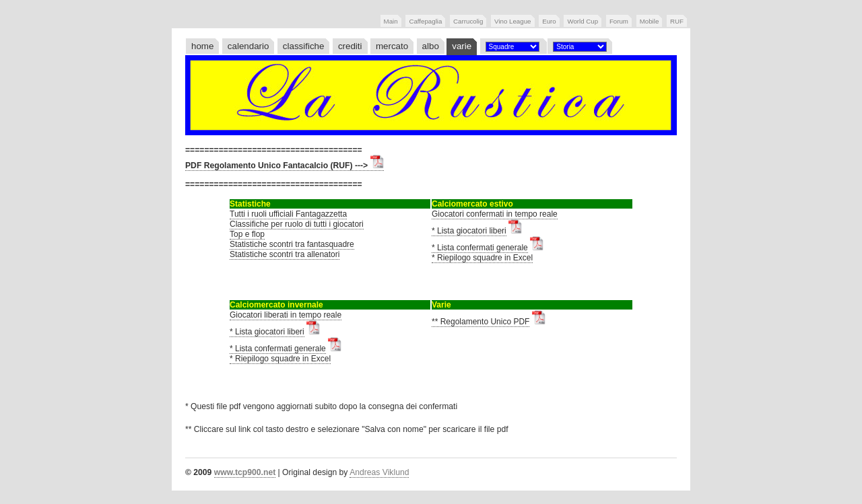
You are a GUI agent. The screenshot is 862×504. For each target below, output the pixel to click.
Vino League (512, 21)
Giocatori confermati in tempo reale (495, 214)
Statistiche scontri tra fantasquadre (292, 244)
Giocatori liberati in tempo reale (286, 315)
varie (462, 46)
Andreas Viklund (379, 472)
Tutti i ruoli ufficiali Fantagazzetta (288, 214)
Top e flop (247, 234)
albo (431, 46)
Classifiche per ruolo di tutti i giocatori (297, 224)
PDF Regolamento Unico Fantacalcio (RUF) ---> (285, 166)
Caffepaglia (425, 21)
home (202, 46)
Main (391, 21)
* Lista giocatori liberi (469, 231)
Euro (549, 21)
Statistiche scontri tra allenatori (285, 254)
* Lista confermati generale (480, 248)
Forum (619, 21)
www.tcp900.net (245, 472)
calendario (248, 46)
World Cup (583, 21)
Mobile (650, 21)
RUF (677, 21)
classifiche (304, 46)
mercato (392, 46)
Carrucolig (468, 21)
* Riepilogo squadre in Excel (482, 258)
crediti (350, 46)
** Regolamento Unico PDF (480, 322)
